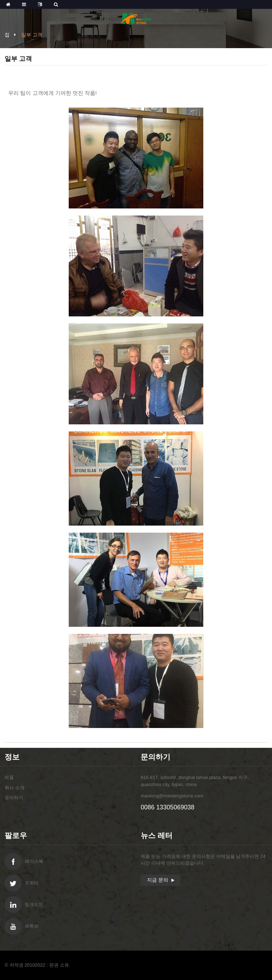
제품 (9, 777)
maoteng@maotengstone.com (172, 796)
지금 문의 (158, 880)
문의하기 (14, 798)
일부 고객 (32, 35)
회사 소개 (15, 788)
